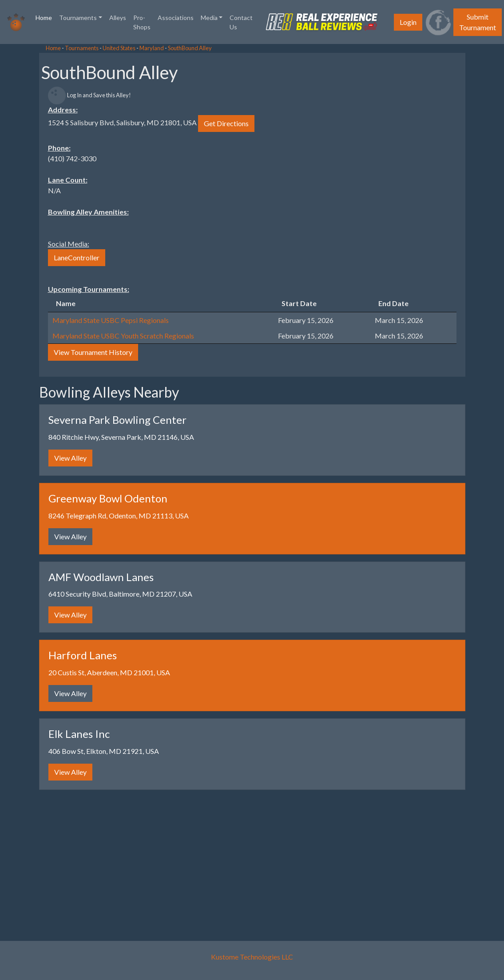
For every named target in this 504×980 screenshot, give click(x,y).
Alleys (118, 18)
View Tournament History (93, 352)
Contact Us (241, 22)
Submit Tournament (478, 22)
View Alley (70, 458)
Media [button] (209, 18)
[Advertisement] (71, 178)
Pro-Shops (142, 22)
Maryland (152, 48)
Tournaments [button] (78, 18)
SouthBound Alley (190, 48)
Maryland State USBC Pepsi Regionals (111, 320)
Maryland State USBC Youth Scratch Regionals (123, 336)
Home (46, 17)
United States (119, 48)
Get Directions (226, 123)
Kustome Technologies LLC (252, 957)
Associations (176, 18)
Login (408, 22)
